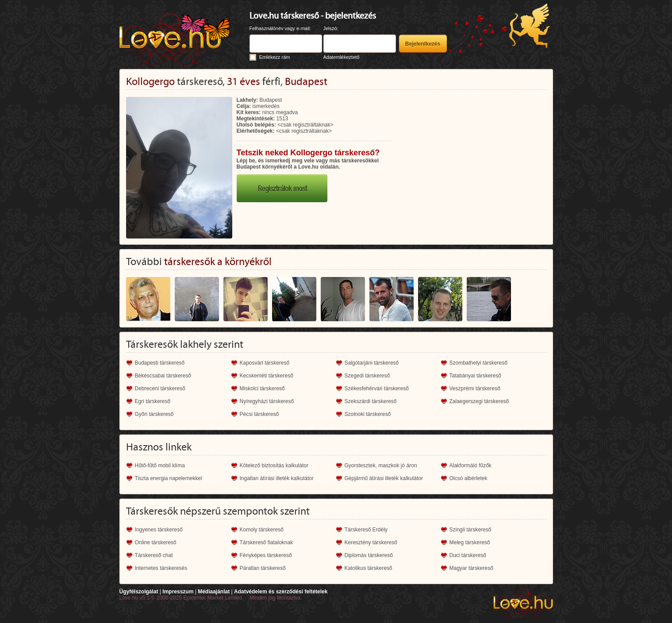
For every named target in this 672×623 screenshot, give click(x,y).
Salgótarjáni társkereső (372, 363)
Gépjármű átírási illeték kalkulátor (384, 478)
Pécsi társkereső (259, 414)
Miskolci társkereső (262, 388)
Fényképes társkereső (266, 555)
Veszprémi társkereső (475, 388)
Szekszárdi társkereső (371, 401)
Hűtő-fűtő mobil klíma (160, 465)
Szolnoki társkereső (368, 414)
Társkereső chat (154, 555)
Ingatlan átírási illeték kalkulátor (277, 478)
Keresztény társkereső (371, 542)
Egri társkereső (153, 401)
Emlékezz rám (275, 57)
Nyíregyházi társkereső (267, 401)
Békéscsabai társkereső (163, 376)
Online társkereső (156, 542)
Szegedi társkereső (367, 376)
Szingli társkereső (470, 530)
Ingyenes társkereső (159, 530)
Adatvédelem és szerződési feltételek (281, 592)
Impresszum (178, 592)
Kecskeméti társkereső (267, 376)
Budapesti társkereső (160, 363)
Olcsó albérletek (468, 478)
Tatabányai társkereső (475, 376)
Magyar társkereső (471, 568)
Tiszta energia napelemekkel (169, 478)
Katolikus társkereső (369, 568)
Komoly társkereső (262, 530)
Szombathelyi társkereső (478, 363)
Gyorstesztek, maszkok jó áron (381, 465)
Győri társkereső (154, 414)
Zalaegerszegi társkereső (479, 401)
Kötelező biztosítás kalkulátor (274, 465)
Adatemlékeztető (342, 57)
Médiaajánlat (214, 592)
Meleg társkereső (470, 542)
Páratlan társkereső (263, 568)
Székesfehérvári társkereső (377, 388)
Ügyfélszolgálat (139, 592)
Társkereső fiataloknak (267, 542)
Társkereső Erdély (366, 530)
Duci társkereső (468, 555)
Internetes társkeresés (161, 568)
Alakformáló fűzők (470, 465)
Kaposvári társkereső (265, 363)
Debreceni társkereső (160, 388)
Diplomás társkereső (369, 555)
